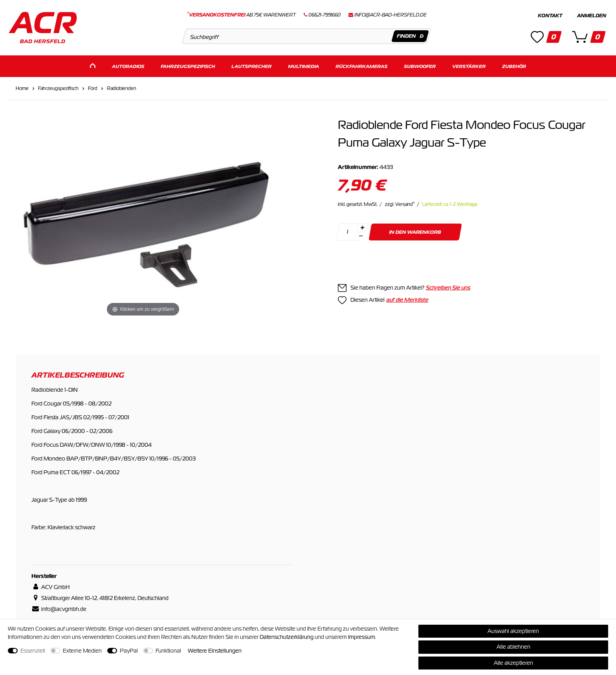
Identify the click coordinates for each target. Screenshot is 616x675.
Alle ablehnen (513, 647)
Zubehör (514, 66)
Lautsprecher (251, 66)
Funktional (168, 651)
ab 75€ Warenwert (241, 15)
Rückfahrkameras (361, 66)
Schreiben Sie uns (448, 287)
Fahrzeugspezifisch (188, 66)
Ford (93, 88)
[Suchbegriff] (307, 36)
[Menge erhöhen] (362, 227)
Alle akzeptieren (513, 663)
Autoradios (128, 66)
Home (22, 88)
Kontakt (550, 16)
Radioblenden (122, 88)
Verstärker (469, 66)
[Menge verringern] (361, 236)
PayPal (129, 651)
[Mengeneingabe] (348, 232)
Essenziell (33, 651)
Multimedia (303, 66)
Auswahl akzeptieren (513, 631)
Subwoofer (420, 66)
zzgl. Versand (400, 204)
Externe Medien (82, 651)
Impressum (362, 637)
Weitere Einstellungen (215, 651)
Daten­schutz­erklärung (287, 637)
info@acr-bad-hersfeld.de (390, 15)
